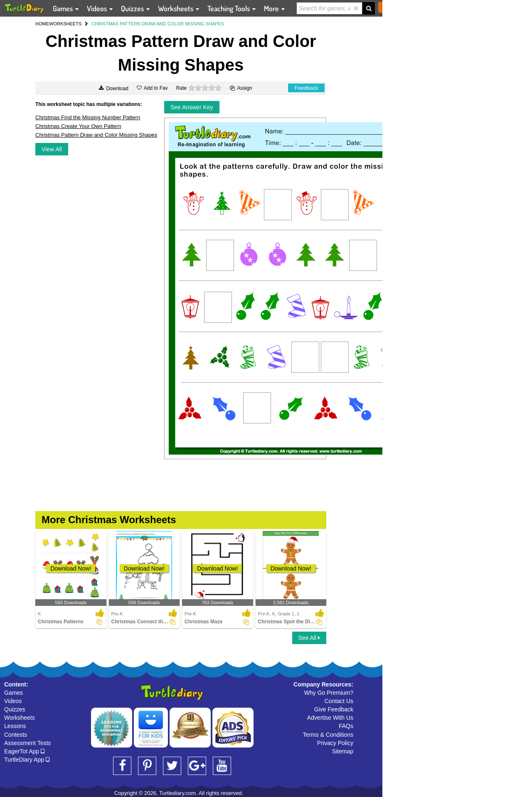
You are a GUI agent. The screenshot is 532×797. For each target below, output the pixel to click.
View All (52, 149)
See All (309, 638)
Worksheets (20, 718)
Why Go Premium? (329, 693)
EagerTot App (24, 751)
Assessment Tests (28, 743)
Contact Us (339, 701)
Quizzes (15, 709)
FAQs (346, 726)
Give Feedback (334, 709)
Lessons (15, 726)
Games (14, 693)
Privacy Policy (335, 743)
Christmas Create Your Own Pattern (78, 126)
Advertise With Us (330, 718)
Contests (16, 735)
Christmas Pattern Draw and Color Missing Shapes (96, 135)
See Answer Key (192, 107)
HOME (42, 24)
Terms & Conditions (328, 735)
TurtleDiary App (27, 760)
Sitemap (343, 751)
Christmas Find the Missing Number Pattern (88, 117)
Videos (13, 701)
